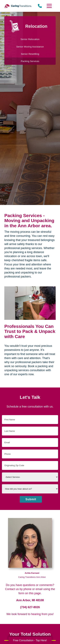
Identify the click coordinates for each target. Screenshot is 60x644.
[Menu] (49, 6)
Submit (31, 499)
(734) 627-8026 (30, 607)
